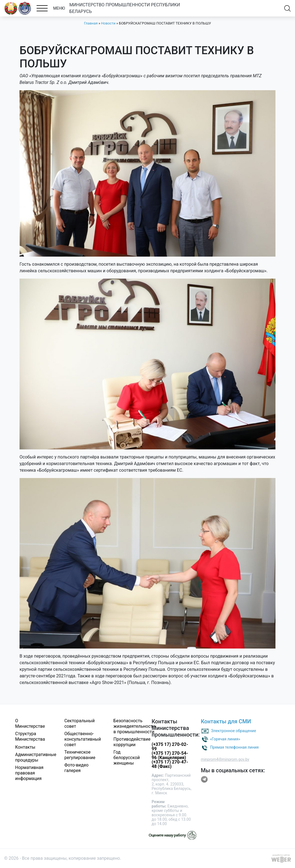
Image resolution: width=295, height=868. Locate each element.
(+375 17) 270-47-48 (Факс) (170, 764)
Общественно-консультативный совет (83, 739)
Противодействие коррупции (132, 742)
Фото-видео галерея (77, 768)
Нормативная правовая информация (29, 773)
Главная (91, 23)
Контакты (25, 747)
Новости (108, 23)
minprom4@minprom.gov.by (225, 759)
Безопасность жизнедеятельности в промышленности (134, 726)
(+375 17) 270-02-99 (170, 747)
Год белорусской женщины (127, 758)
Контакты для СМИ (226, 721)
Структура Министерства (30, 736)
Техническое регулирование (80, 755)
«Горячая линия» (225, 739)
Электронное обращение (234, 731)
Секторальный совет (80, 723)
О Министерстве (30, 723)
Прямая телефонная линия (234, 747)
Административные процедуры (36, 757)
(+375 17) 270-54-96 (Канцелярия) (170, 755)
